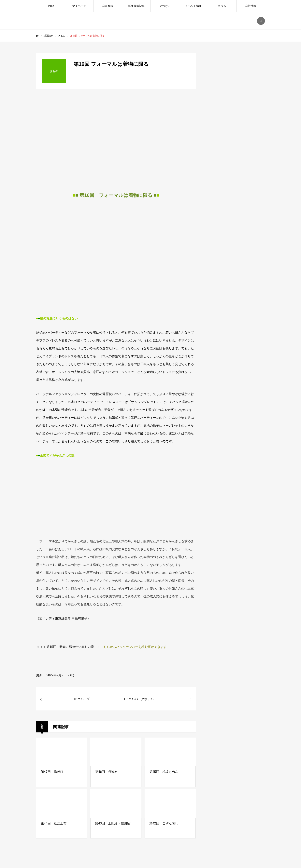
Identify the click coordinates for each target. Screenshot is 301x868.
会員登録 (108, 6)
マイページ (79, 6)
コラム (222, 6)
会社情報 (251, 6)
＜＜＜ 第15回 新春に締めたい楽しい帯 (65, 647)
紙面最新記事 (136, 6)
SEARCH (261, 21)
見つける (165, 6)
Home (50, 6)
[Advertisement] (235, 362)
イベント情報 (193, 6)
